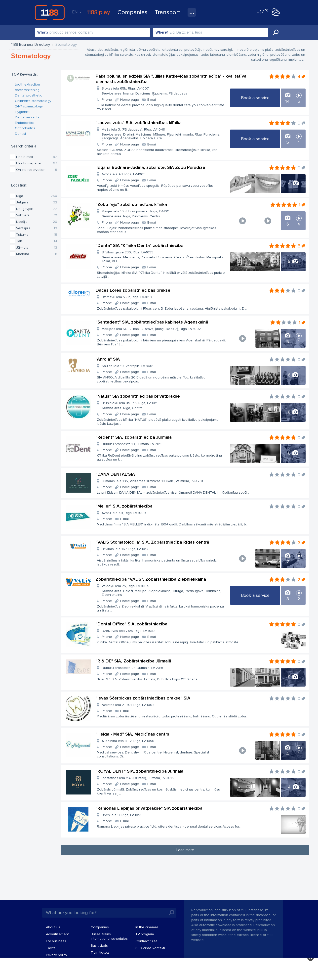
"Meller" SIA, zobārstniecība (124, 506)
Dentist (20, 134)
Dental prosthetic (28, 95)
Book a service (255, 98)
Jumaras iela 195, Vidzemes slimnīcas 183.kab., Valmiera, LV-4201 (152, 481)
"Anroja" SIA (108, 359)
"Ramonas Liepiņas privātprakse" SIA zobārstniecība (149, 808)
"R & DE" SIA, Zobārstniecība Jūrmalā (133, 661)
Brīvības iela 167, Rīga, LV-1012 (125, 549)
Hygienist (22, 112)
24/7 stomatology (29, 106)
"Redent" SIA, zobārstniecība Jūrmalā (134, 437)
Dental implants (27, 117)
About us (53, 927)
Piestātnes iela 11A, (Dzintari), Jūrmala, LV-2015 (138, 778)
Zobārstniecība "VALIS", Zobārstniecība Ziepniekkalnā (151, 579)
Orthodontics (25, 128)
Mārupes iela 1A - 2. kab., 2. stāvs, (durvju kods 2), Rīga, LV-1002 (151, 329)
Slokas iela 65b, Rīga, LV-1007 (144, 91)
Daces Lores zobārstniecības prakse (133, 290)
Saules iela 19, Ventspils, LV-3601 (128, 366)
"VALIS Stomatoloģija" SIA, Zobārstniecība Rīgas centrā (152, 542)
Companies (132, 12)
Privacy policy (57, 955)
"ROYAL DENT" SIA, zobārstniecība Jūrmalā (139, 771)
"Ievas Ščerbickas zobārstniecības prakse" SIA (143, 698)
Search (276, 32)
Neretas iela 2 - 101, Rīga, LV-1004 (128, 705)
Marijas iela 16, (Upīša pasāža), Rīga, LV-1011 (136, 214)
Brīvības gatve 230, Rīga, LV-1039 (164, 257)
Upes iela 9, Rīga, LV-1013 (121, 815)
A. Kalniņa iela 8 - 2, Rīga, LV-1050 (128, 741)
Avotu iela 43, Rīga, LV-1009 (124, 174)
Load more (185, 850)
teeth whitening (27, 90)
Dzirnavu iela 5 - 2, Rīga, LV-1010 (127, 297)
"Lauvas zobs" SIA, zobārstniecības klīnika (139, 123)
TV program (145, 934)
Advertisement (57, 934)
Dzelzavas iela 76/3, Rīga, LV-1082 (128, 631)
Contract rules (146, 941)
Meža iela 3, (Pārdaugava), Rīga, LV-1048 (164, 134)
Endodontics (25, 123)
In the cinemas (147, 927)
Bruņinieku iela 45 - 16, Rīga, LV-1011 (130, 405)
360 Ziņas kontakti (150, 948)
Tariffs (51, 948)
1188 (50, 12)
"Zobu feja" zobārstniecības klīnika (131, 204)
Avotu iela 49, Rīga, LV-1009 (124, 513)
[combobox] (92, 32)
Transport (167, 12)
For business (56, 941)
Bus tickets (99, 946)
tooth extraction (27, 84)
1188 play (99, 12)
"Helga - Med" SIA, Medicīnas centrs (132, 734)
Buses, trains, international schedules (109, 936)
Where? (162, 32)
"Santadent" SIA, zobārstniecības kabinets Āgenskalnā (152, 322)
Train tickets (100, 953)
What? (43, 32)
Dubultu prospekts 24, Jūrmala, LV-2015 (132, 668)
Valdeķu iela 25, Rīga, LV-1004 (164, 590)
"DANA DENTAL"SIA (115, 474)
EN (77, 12)
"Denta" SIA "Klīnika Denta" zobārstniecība (139, 245)
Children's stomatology (33, 101)
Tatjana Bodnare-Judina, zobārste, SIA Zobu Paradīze (150, 167)
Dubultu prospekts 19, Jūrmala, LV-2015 (132, 444)
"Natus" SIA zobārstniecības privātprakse (138, 396)
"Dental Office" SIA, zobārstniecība (132, 624)
